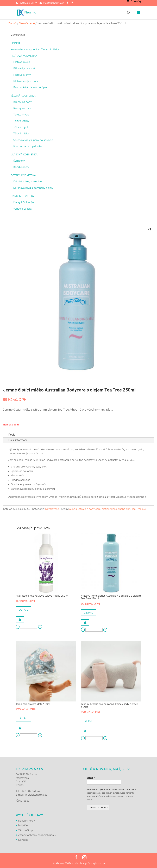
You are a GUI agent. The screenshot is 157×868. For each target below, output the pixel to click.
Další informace (18, 440)
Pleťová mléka (22, 62)
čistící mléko (109, 509)
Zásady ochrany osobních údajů (37, 835)
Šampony (19, 161)
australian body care (88, 509)
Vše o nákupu (26, 830)
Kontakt (23, 840)
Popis (12, 435)
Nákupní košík (27, 821)
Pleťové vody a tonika (26, 81)
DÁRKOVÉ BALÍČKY (22, 196)
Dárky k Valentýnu (24, 202)
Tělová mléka (21, 134)
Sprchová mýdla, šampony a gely (33, 188)
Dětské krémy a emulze (27, 182)
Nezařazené (27, 23)
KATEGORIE (18, 36)
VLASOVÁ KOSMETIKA (24, 155)
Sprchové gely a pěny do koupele (33, 140)
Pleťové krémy (22, 75)
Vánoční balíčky (23, 209)
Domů (12, 23)
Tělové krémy (21, 121)
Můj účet (23, 825)
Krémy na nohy (23, 102)
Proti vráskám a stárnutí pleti (31, 87)
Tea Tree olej (139, 509)
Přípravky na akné (24, 68)
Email (91, 778)
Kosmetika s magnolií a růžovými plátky (35, 50)
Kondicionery (21, 167)
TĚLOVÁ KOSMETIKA (23, 96)
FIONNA (15, 43)
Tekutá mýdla (21, 115)
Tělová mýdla (21, 127)
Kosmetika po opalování (28, 146)
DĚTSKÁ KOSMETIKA (23, 175)
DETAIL (23, 610)
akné (72, 509)
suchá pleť (124, 509)
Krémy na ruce (22, 108)
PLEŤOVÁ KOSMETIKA (24, 56)
